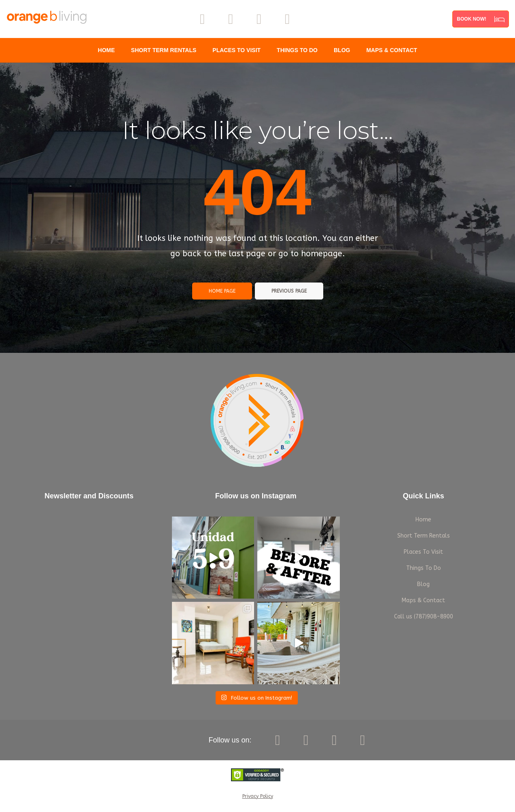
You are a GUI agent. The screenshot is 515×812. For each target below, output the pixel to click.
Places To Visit (236, 50)
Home (106, 50)
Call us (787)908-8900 (424, 617)
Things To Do (297, 50)
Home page (222, 291)
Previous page (289, 291)
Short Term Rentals (164, 50)
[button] (481, 19)
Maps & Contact (392, 50)
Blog (342, 50)
